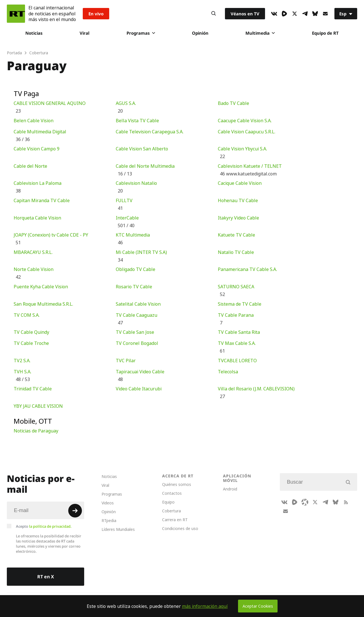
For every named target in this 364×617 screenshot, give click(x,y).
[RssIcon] (346, 502)
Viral (84, 33)
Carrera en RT (175, 520)
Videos (108, 503)
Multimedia (260, 33)
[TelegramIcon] (305, 14)
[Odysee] (305, 502)
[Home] (16, 14)
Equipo (168, 502)
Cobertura (171, 511)
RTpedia (109, 520)
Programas (141, 33)
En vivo (96, 14)
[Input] (45, 510)
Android (230, 489)
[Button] (214, 14)
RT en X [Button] (46, 577)
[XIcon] (295, 14)
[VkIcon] (274, 14)
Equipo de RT (325, 33)
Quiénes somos (177, 484)
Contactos (172, 493)
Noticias (34, 33)
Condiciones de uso (180, 528)
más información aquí (205, 606)
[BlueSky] (315, 14)
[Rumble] (284, 14)
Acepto (44, 526)
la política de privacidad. (50, 526)
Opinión (200, 33)
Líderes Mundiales (118, 529)
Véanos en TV (245, 14)
